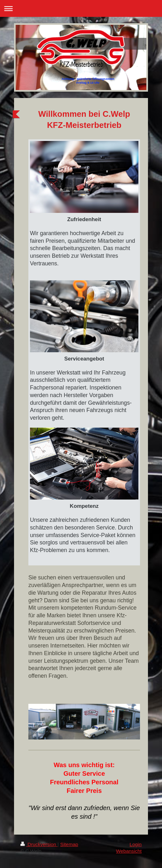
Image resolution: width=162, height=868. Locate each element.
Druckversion (39, 844)
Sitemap (69, 844)
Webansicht (129, 851)
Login (136, 844)
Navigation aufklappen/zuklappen (81, 8)
